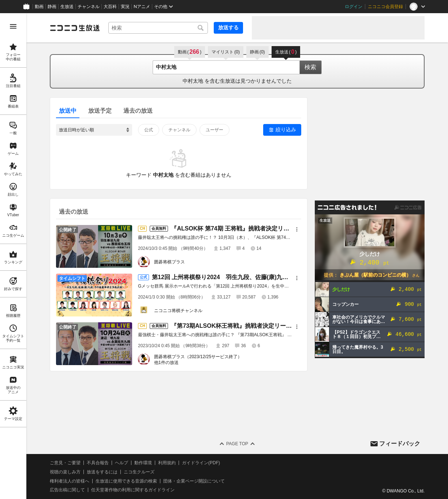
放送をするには (102, 472)
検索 (310, 67)
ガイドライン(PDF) (201, 463)
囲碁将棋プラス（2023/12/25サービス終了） (198, 357)
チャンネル (89, 7)
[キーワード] (158, 28)
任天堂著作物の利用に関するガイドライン (133, 490)
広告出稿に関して (67, 490)
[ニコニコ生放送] (75, 28)
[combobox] (158, 28)
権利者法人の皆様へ (70, 481)
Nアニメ (142, 7)
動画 (39, 7)
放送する (228, 27)
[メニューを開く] (13, 26)
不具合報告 (98, 463)
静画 (52, 7)
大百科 (110, 7)
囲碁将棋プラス (169, 262)
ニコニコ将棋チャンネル (178, 311)
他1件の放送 (166, 363)
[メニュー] (297, 229)
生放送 (67, 7)
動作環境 (143, 463)
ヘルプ (122, 463)
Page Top (237, 444)
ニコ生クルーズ (139, 472)
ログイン (354, 7)
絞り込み (286, 130)
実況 (125, 7)
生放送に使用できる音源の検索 (126, 481)
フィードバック (400, 444)
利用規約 (167, 463)
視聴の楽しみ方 (65, 472)
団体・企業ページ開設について (194, 481)
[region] (13, 256)
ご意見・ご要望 (65, 463)
